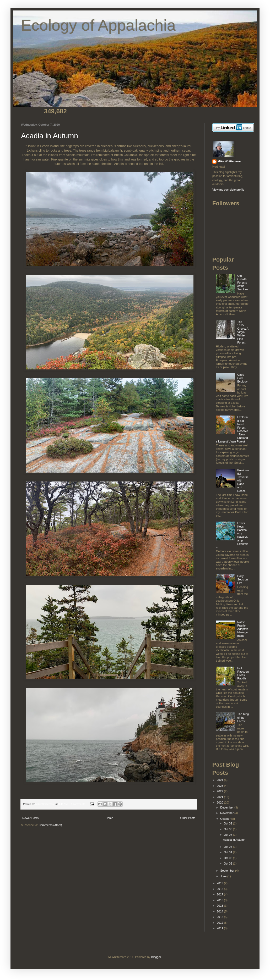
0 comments (78, 804)
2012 (220, 923)
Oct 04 (228, 852)
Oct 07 (228, 835)
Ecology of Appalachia (98, 25)
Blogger (156, 957)
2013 (220, 917)
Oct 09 (228, 823)
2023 (220, 786)
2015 (220, 906)
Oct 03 (228, 858)
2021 (220, 797)
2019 (220, 883)
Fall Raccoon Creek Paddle (243, 673)
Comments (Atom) (50, 825)
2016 (220, 900)
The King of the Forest (243, 717)
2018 (220, 889)
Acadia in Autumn (50, 136)
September (228, 871)
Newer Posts (30, 818)
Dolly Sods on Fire (242, 579)
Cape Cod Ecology (242, 378)
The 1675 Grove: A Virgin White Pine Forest (243, 332)
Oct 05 (228, 847)
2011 (220, 928)
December (227, 807)
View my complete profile (228, 190)
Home (109, 818)
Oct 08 (228, 829)
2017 (220, 894)
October (226, 819)
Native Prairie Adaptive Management (243, 629)
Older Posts (188, 818)
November (227, 813)
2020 (220, 802)
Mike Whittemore (45, 804)
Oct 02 (228, 863)
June (224, 876)
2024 (220, 780)
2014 (220, 911)
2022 (220, 791)
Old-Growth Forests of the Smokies (243, 283)
